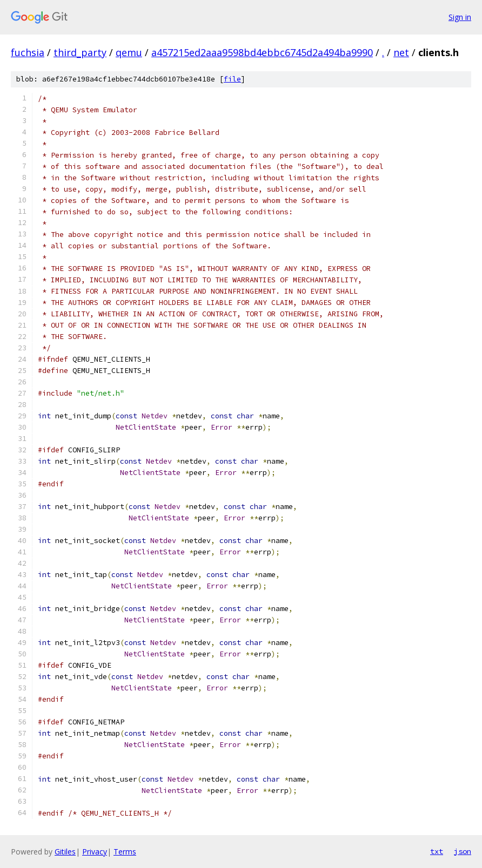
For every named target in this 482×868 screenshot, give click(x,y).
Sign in (460, 17)
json (463, 851)
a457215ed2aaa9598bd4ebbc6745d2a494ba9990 (262, 52)
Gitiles (65, 852)
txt (437, 851)
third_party (80, 52)
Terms (125, 852)
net (401, 52)
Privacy (95, 852)
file (232, 79)
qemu (129, 52)
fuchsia (28, 52)
